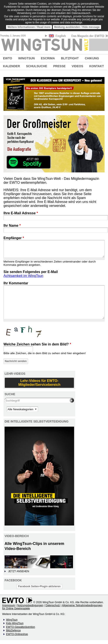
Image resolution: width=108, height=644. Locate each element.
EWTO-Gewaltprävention (21, 627)
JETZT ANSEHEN (18, 571)
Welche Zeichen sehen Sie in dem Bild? (37, 344)
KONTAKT (97, 66)
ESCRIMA (48, 58)
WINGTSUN (27, 58)
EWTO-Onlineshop (17, 634)
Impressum (9, 605)
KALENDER (12, 66)
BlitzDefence (13, 630)
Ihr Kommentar (16, 283)
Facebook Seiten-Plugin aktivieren (39, 586)
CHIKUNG (92, 58)
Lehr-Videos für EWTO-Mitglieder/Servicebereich (39, 383)
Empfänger (14, 238)
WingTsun (12, 620)
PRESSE (59, 66)
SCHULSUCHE (37, 66)
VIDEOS (77, 66)
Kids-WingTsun (15, 623)
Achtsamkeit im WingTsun (23, 276)
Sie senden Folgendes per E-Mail (31, 272)
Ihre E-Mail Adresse (21, 213)
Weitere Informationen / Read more (29, 27)
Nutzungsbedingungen (30, 605)
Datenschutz (53, 605)
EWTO (8, 58)
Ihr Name (12, 226)
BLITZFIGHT (70, 58)
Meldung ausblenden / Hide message (77, 27)
